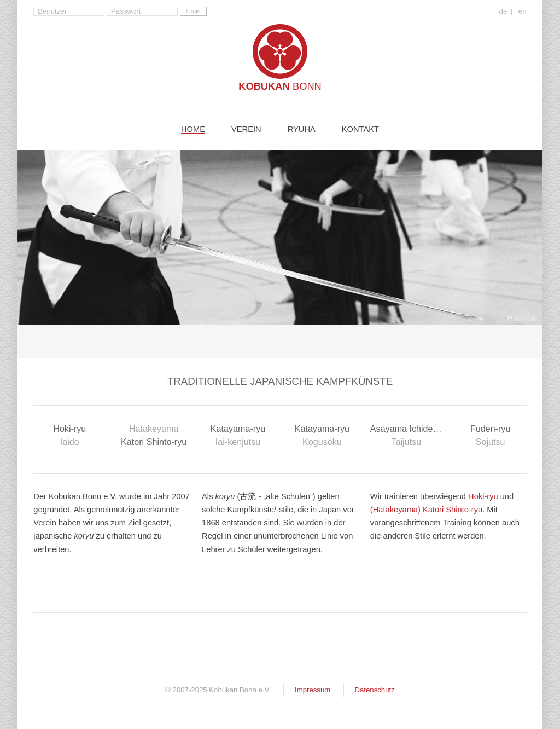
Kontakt (360, 129)
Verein (246, 129)
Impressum (313, 690)
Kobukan (280, 86)
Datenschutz (374, 690)
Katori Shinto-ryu (154, 434)
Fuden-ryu (491, 436)
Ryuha (302, 129)
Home (193, 129)
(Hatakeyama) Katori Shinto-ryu (426, 510)
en (523, 11)
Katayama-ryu (238, 436)
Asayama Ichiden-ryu (412, 436)
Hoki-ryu (69, 436)
